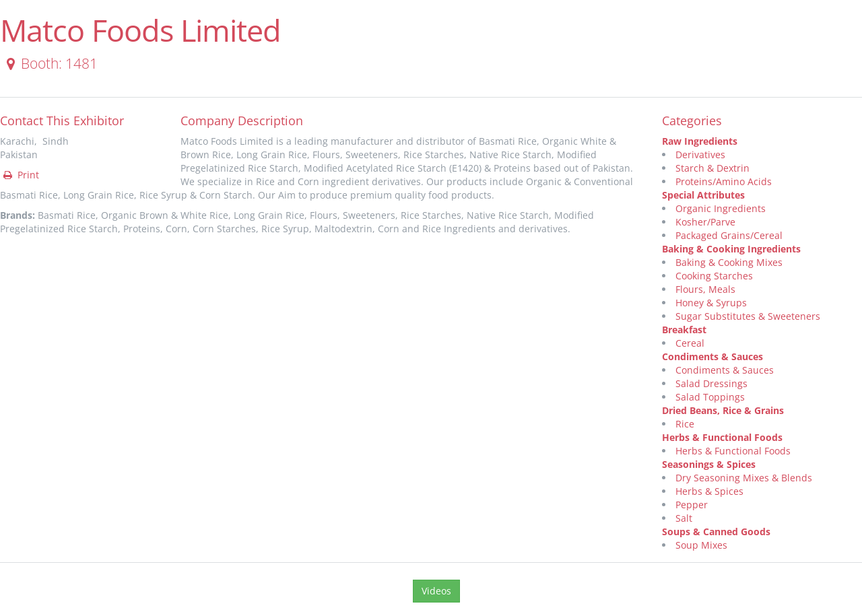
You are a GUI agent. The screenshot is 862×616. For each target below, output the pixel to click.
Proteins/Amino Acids (724, 181)
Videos (436, 591)
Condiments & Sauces (712, 356)
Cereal (690, 343)
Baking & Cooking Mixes (729, 262)
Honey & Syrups (711, 303)
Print (20, 175)
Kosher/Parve (705, 222)
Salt (684, 518)
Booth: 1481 (49, 63)
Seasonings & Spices (709, 464)
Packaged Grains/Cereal (729, 235)
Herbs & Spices (709, 491)
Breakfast (684, 330)
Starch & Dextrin (712, 168)
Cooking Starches (714, 276)
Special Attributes (703, 195)
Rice (685, 424)
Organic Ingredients (721, 208)
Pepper (692, 505)
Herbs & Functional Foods (722, 437)
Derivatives (700, 155)
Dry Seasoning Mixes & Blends (744, 478)
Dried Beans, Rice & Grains (723, 410)
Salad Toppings (710, 397)
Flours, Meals (705, 289)
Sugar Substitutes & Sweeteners (748, 316)
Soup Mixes (701, 545)
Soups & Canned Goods (716, 532)
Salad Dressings (711, 383)
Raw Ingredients (700, 141)
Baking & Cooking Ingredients (731, 249)
